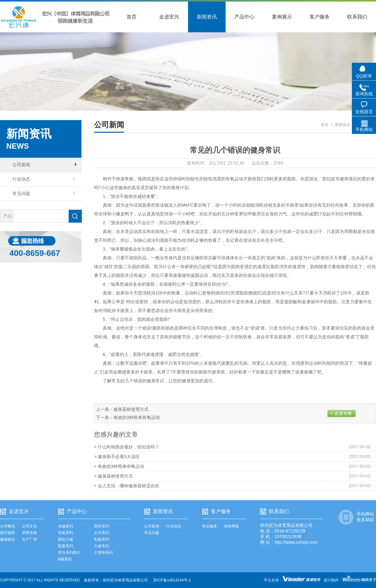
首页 (132, 17)
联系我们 (357, 17)
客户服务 (320, 17)
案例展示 (282, 17)
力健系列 (102, 546)
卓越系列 (65, 526)
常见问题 (44, 193)
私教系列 (102, 539)
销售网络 (232, 526)
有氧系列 (65, 533)
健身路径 (8, 539)
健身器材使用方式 (131, 409)
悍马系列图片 (69, 553)
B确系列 (65, 559)
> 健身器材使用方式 (113, 476)
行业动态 (44, 179)
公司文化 (29, 526)
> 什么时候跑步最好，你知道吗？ (127, 447)
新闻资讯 (207, 17)
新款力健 (65, 539)
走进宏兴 (169, 17)
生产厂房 (29, 539)
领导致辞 (8, 533)
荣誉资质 (29, 533)
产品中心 (244, 17)
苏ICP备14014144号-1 (172, 580)
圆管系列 (102, 526)
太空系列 (102, 533)
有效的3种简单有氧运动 (137, 417)
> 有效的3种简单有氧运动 (119, 466)
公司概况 (8, 526)
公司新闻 (45, 165)
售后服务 (210, 526)
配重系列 (65, 546)
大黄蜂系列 (103, 553)
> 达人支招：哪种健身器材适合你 (127, 486)
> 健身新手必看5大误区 (117, 457)
